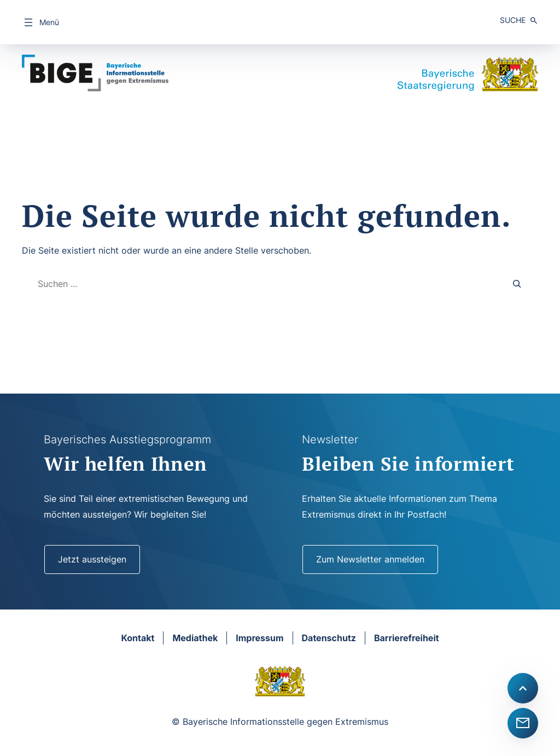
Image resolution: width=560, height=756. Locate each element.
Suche (513, 20)
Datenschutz (329, 638)
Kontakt (138, 638)
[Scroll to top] (523, 688)
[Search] (517, 284)
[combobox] (262, 284)
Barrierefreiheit (407, 638)
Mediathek (195, 638)
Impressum (259, 638)
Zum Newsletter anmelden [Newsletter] (370, 559)
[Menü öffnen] (40, 22)
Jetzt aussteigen (92, 559)
